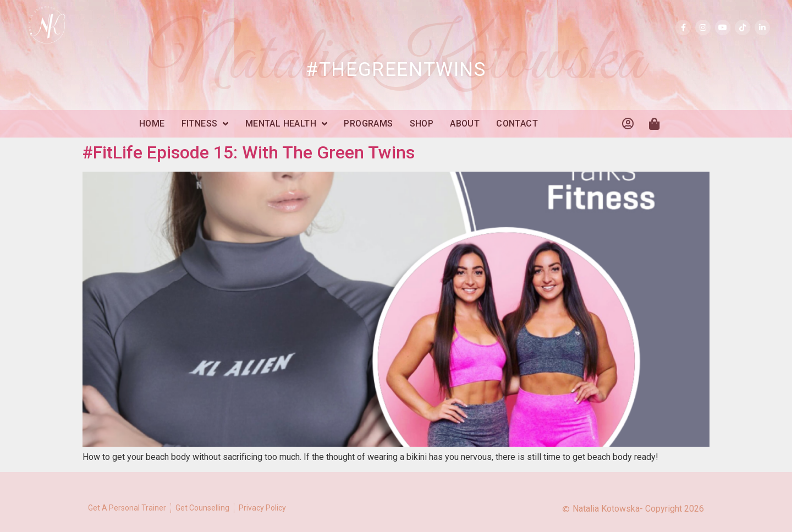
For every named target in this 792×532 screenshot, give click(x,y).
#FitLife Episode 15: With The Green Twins (249, 152)
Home (152, 124)
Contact (517, 124)
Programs (368, 124)
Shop (422, 124)
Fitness (205, 124)
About (465, 124)
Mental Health (287, 124)
